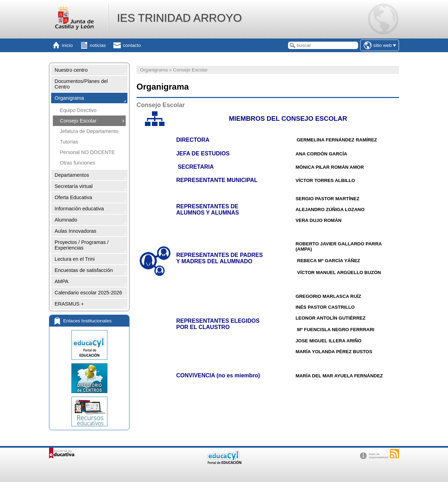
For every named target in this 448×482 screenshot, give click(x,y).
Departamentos (72, 175)
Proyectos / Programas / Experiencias (82, 245)
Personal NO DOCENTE (87, 152)
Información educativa (79, 209)
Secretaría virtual (74, 186)
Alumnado (66, 220)
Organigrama (69, 98)
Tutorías (69, 142)
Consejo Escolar (78, 121)
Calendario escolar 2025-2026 (88, 293)
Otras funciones (78, 163)
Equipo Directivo (78, 110)
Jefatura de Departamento (89, 131)
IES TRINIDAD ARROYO (179, 18)
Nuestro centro (71, 70)
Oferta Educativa (73, 197)
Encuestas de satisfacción (84, 270)
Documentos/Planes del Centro (81, 84)
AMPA (62, 281)
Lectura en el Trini (75, 259)
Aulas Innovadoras (75, 231)
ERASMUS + (69, 304)
